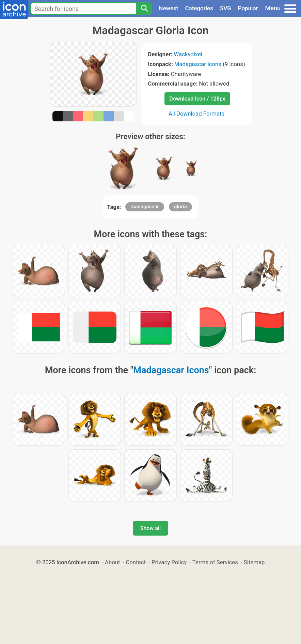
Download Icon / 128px (197, 99)
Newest (168, 8)
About (113, 562)
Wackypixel (188, 54)
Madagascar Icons (198, 64)
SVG (226, 8)
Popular (248, 8)
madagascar (145, 207)
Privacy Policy (169, 562)
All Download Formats (197, 114)
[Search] (144, 9)
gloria (180, 207)
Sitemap (254, 562)
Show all (150, 528)
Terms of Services (215, 562)
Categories (199, 8)
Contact (136, 562)
